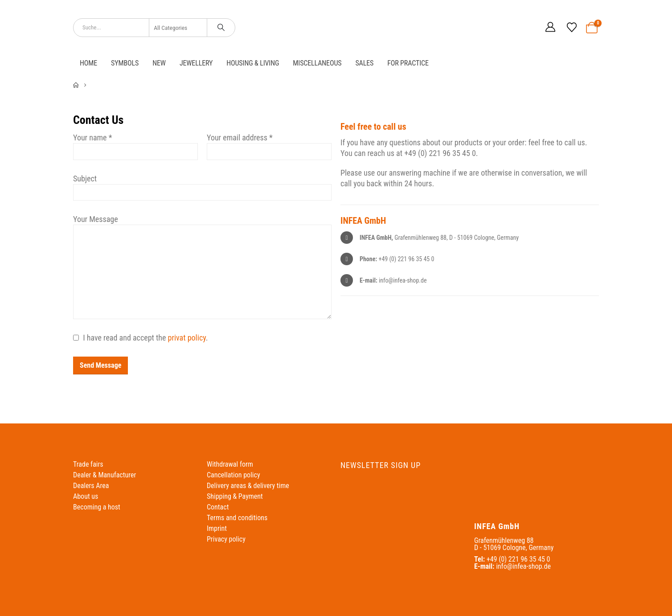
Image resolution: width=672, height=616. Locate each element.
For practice (408, 63)
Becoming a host (97, 507)
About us (86, 496)
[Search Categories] (178, 28)
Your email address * (240, 138)
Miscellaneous (317, 63)
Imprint (217, 528)
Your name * (92, 138)
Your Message (96, 219)
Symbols (125, 63)
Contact (218, 507)
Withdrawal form (230, 464)
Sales (364, 63)
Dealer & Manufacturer (104, 475)
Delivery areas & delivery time (248, 486)
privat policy (187, 338)
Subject (85, 179)
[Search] (221, 28)
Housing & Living (253, 63)
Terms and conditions (237, 518)
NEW (159, 63)
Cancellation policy (234, 475)
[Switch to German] (509, 27)
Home (88, 63)
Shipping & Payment (235, 496)
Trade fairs (88, 464)
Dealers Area (91, 486)
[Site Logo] (336, 27)
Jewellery (196, 63)
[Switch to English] (526, 27)
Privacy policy (226, 539)
